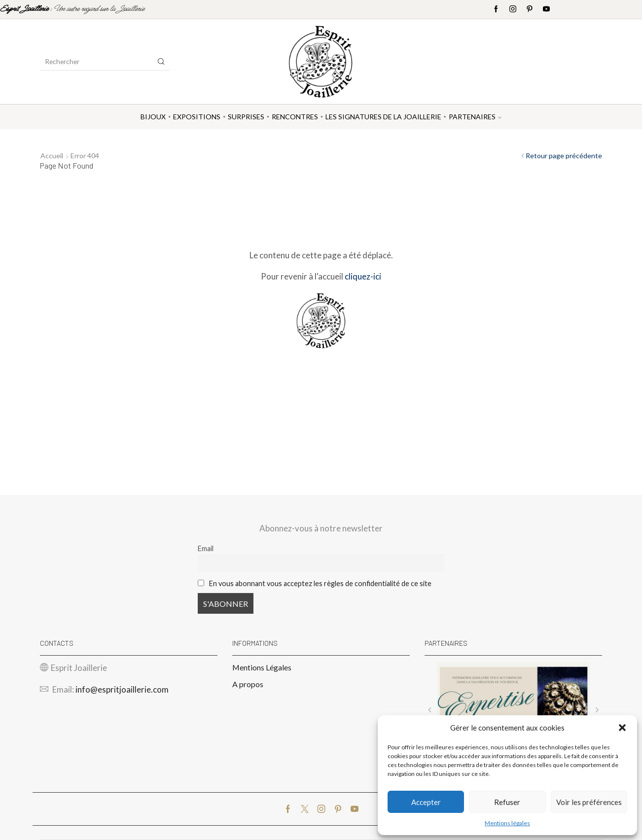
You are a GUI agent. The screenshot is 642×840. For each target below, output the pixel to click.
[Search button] (161, 62)
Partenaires (475, 117)
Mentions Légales (262, 667)
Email (206, 548)
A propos (248, 684)
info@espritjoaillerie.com (122, 689)
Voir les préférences (589, 802)
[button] (622, 728)
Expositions (197, 117)
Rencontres (295, 117)
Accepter (426, 802)
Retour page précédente (564, 156)
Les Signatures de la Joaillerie (383, 117)
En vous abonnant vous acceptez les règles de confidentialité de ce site (320, 583)
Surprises (246, 117)
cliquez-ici (363, 276)
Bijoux (153, 117)
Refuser (507, 802)
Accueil (52, 156)
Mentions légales (507, 823)
